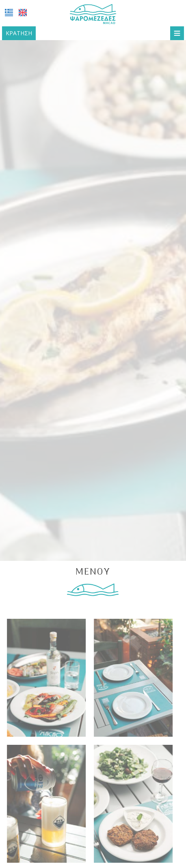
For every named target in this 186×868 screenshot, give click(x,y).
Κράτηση (19, 33)
